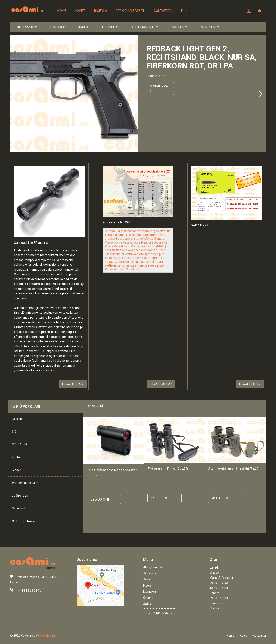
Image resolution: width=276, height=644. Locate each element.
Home (62, 11)
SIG (14, 432)
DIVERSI (57, 27)
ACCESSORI (27, 27)
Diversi (148, 586)
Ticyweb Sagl (47, 635)
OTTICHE (110, 27)
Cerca (244, 636)
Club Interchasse (24, 521)
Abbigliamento (153, 567)
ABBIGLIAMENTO (145, 27)
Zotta (16, 457)
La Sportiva (20, 496)
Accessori (150, 573)
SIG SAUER (20, 444)
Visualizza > (159, 89)
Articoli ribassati (130, 11)
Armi (146, 579)
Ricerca (101, 11)
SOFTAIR (180, 27)
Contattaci (163, 11)
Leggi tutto (73, 384)
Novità (80, 11)
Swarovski (19, 508)
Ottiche (148, 598)
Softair (148, 604)
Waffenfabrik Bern (25, 483)
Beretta (17, 419)
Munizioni (150, 592)
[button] (184, 11)
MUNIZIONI (210, 27)
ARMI (83, 27)
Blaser (16, 470)
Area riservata (160, 613)
